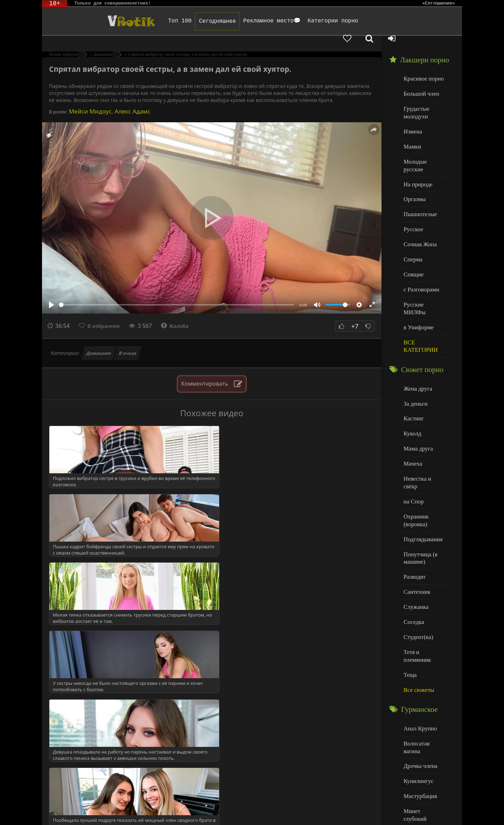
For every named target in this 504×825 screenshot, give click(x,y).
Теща (409, 600)
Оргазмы (413, 172)
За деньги (414, 359)
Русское (412, 201)
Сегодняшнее (195, 21)
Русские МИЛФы (423, 272)
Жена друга (416, 345)
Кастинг (413, 373)
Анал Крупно (419, 651)
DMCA (175, 810)
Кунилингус (417, 694)
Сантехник (416, 528)
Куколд (411, 387)
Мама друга (417, 401)
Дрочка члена (419, 680)
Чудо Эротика (98, 21)
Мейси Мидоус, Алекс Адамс (109, 99)
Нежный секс (418, 737)
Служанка (415, 543)
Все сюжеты (417, 614)
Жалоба (179, 314)
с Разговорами (419, 257)
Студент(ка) (417, 571)
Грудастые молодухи (415, 98)
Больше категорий (424, 779)
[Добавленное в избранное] (388, 21)
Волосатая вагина (423, 665)
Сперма (412, 229)
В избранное (106, 314)
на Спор (413, 444)
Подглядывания (421, 479)
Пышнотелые (418, 187)
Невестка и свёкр (423, 430)
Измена (412, 115)
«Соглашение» (439, 4)
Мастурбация (418, 708)
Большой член (419, 80)
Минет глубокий (422, 722)
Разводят (413, 514)
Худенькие (415, 765)
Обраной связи (259, 815)
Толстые (413, 751)
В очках (128, 341)
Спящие (412, 243)
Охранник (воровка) (415, 462)
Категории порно (310, 21)
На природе (416, 158)
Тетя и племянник (423, 585)
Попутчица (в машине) (419, 497)
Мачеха (412, 416)
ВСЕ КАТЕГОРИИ (419, 304)
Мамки (411, 130)
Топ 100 (157, 21)
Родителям (333, 810)
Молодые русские (423, 144)
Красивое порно (422, 66)
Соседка (413, 557)
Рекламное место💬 (250, 21)
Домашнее (99, 341)
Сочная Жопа (418, 215)
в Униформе (417, 286)
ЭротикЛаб (60, 810)
